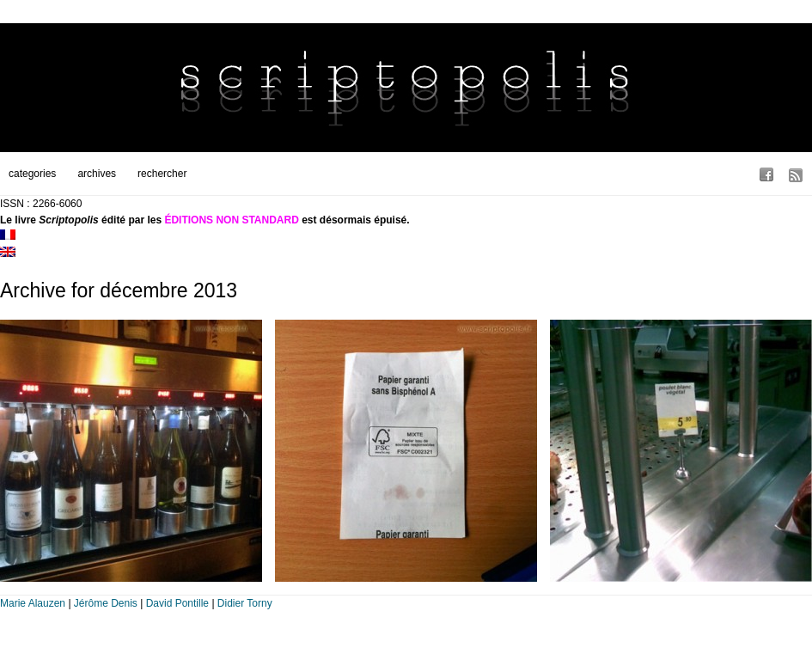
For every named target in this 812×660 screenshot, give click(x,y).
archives (97, 174)
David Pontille (177, 603)
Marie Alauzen (33, 603)
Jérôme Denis (106, 603)
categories (32, 174)
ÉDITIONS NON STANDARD (231, 220)
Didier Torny (245, 603)
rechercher (162, 174)
